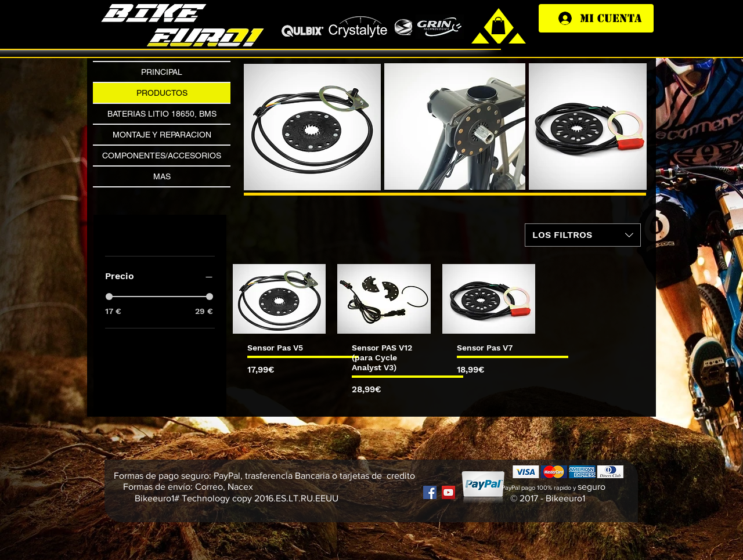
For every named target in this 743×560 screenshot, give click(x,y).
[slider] (109, 297)
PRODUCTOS (162, 93)
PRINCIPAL (162, 72)
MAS (162, 176)
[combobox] (583, 235)
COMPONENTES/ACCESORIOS (162, 156)
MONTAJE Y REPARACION (162, 135)
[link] (498, 26)
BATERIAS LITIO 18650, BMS (162, 114)
